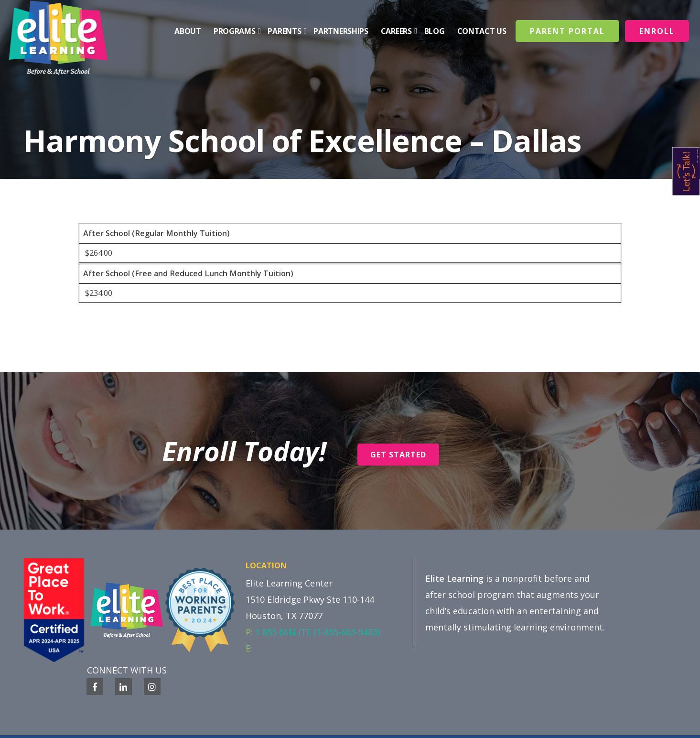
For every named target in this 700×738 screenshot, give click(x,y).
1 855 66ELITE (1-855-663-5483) (318, 632)
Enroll (657, 31)
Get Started (398, 455)
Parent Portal (567, 31)
